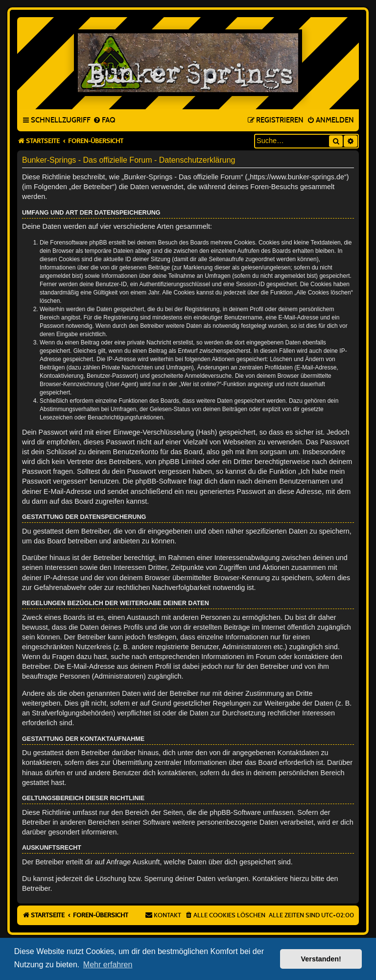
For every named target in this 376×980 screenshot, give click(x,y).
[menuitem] (104, 121)
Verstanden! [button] (321, 959)
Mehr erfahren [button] (108, 965)
